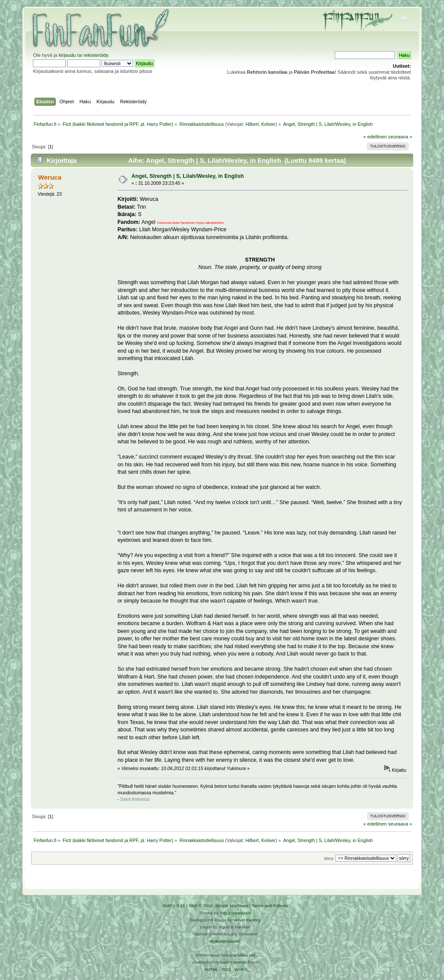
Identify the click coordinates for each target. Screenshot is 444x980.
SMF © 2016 (201, 906)
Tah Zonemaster (235, 913)
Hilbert (252, 124)
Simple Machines (232, 906)
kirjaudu (67, 55)
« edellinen (375, 137)
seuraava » (400, 137)
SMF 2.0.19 (174, 906)
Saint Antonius (135, 799)
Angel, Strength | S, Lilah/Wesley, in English (188, 176)
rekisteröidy (96, 55)
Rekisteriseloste (225, 941)
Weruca (50, 177)
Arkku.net (246, 955)
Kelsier (269, 124)
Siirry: (329, 858)
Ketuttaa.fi (240, 962)
